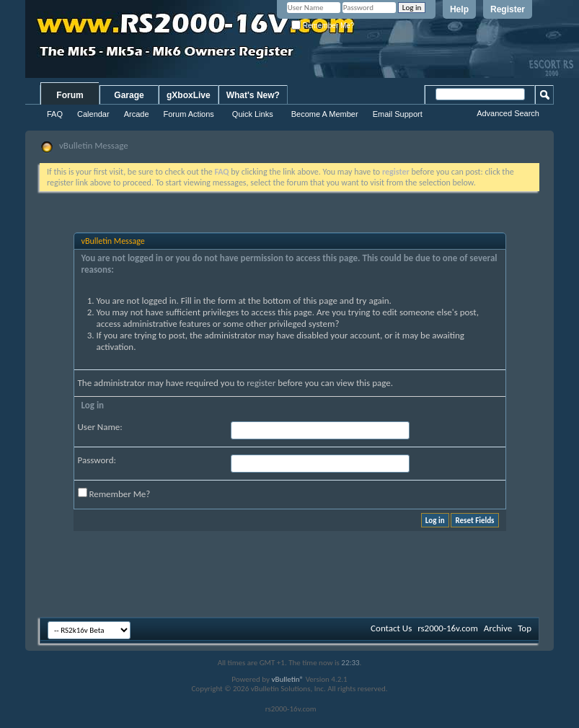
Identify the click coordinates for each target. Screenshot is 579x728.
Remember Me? (323, 26)
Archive (498, 628)
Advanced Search (508, 113)
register (261, 383)
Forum (70, 95)
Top (525, 628)
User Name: (100, 427)
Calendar (93, 114)
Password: (97, 460)
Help (459, 9)
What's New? (253, 95)
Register (508, 9)
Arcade (137, 114)
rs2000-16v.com (448, 628)
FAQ (55, 114)
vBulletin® (287, 679)
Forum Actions (189, 114)
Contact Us (391, 628)
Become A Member (325, 114)
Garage (129, 95)
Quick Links (253, 114)
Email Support (398, 114)
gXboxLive (189, 95)
